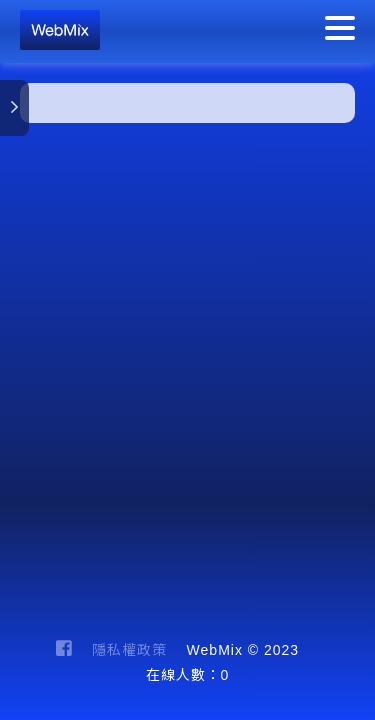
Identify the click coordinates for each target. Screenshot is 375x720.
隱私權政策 (129, 650)
